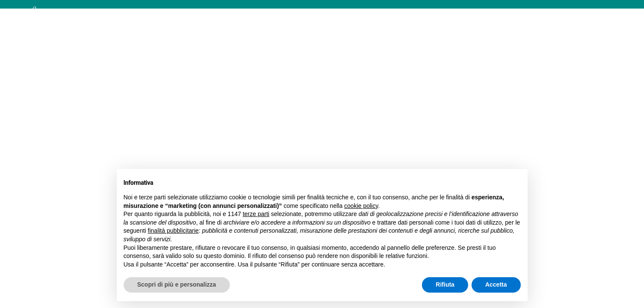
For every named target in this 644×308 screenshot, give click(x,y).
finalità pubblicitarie (173, 231)
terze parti (256, 214)
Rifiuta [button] (445, 284)
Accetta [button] (496, 284)
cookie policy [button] (361, 206)
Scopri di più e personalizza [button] (177, 284)
